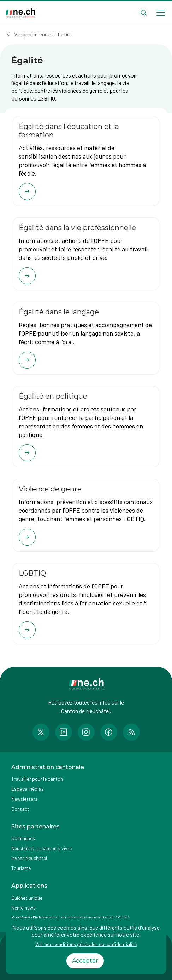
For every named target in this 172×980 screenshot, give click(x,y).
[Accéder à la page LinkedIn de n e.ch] (64, 732)
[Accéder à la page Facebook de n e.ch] (109, 732)
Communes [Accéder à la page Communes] (23, 838)
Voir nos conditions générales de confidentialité (86, 944)
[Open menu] (161, 13)
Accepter (85, 961)
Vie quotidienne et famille (44, 34)
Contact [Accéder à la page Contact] (20, 809)
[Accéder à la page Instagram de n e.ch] (86, 732)
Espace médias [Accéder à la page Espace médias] (28, 789)
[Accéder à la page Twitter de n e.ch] (41, 732)
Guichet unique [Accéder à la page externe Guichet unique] (27, 898)
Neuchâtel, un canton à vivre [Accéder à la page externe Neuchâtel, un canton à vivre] (41, 848)
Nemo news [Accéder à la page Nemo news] (23, 908)
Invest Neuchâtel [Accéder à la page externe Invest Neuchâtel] (29, 858)
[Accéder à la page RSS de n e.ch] (131, 732)
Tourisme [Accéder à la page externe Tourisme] (21, 868)
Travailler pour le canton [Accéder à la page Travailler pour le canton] (37, 779)
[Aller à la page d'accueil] (20, 13)
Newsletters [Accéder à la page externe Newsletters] (24, 799)
